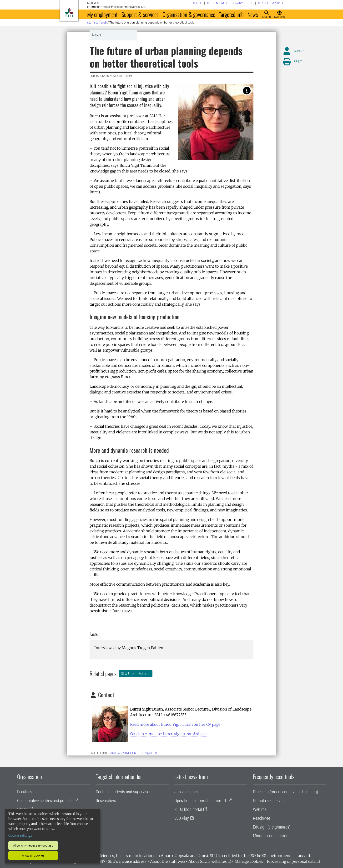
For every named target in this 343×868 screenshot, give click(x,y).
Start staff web (97, 22)
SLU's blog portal (188, 809)
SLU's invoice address (127, 861)
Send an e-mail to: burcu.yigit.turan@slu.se (168, 734)
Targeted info (231, 14)
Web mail (261, 809)
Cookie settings (20, 835)
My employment (102, 14)
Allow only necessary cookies (33, 845)
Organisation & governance (189, 14)
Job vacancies (186, 792)
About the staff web (167, 861)
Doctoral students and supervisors (124, 792)
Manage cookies (249, 861)
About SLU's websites (208, 861)
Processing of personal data (291, 861)
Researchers (106, 801)
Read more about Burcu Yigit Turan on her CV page (175, 724)
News (253, 14)
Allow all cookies (33, 855)
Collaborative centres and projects (45, 801)
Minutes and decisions (272, 836)
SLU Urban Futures (136, 674)
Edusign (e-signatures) (272, 827)
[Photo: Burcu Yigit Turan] (247, 91)
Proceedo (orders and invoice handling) (285, 792)
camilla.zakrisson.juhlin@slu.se (133, 753)
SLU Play (182, 818)
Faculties (25, 792)
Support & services (140, 14)
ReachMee (262, 818)
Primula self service (269, 801)
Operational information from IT (200, 801)
